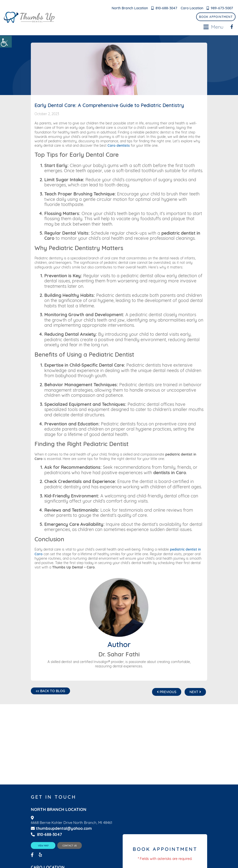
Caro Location (192, 8)
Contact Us (70, 846)
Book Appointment (216, 17)
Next (195, 692)
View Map (43, 846)
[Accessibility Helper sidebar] (6, 42)
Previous (167, 692)
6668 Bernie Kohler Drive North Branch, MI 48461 (71, 823)
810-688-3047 (166, 8)
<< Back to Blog (50, 691)
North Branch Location (130, 8)
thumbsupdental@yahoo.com (61, 828)
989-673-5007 (222, 8)
